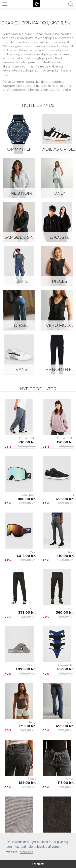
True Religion (65, 722)
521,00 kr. (28, 617)
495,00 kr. (65, 499)
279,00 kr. (66, 674)
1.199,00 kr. (27, 503)
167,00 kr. (65, 669)
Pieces (31, 779)
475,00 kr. (66, 446)
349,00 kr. (28, 730)
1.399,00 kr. (27, 560)
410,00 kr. (65, 556)
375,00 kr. (27, 612)
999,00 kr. (66, 730)
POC (32, 552)
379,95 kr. (28, 787)
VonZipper (29, 495)
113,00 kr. (66, 783)
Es (72, 495)
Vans (21, 369)
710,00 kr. (27, 442)
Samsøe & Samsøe (22, 237)
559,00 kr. (66, 560)
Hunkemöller (65, 665)
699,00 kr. (66, 503)
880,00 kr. (27, 499)
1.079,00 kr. (26, 669)
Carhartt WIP (27, 438)
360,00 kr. (65, 612)
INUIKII (31, 665)
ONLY (70, 779)
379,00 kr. (66, 787)
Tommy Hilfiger (22, 149)
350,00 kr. (65, 442)
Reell (70, 552)
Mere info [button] (26, 852)
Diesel (21, 325)
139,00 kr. (27, 726)
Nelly (32, 722)
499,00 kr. (66, 617)
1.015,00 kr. (26, 556)
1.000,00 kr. (27, 446)
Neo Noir (21, 193)
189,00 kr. (27, 783)
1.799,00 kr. (27, 674)
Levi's (22, 281)
